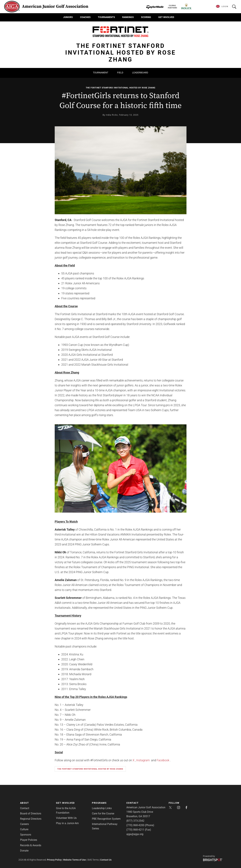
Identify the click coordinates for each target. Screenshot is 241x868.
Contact (25, 808)
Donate (24, 851)
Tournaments (106, 17)
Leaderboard (140, 73)
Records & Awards (31, 845)
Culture (24, 829)
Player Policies (29, 840)
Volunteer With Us (66, 818)
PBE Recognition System (106, 819)
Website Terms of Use (74, 860)
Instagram (143, 760)
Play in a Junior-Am (67, 823)
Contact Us (106, 860)
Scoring (146, 17)
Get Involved (166, 17)
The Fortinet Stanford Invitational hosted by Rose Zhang (121, 88)
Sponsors (26, 835)
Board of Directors (31, 813)
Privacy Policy (54, 860)
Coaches (85, 17)
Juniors (68, 17)
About (25, 803)
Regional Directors (31, 819)
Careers (24, 824)
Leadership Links (102, 808)
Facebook (163, 760)
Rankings (128, 17)
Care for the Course (103, 813)
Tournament (101, 73)
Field (120, 73)
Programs (99, 803)
